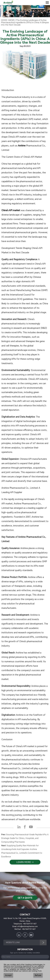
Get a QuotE (25, 898)
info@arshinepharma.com (28, 926)
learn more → (25, 862)
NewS (12, 20)
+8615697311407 (30, 924)
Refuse (38, 975)
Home (4, 20)
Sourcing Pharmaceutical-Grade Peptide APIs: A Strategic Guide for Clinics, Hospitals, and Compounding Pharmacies (25, 838)
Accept (8, 975)
